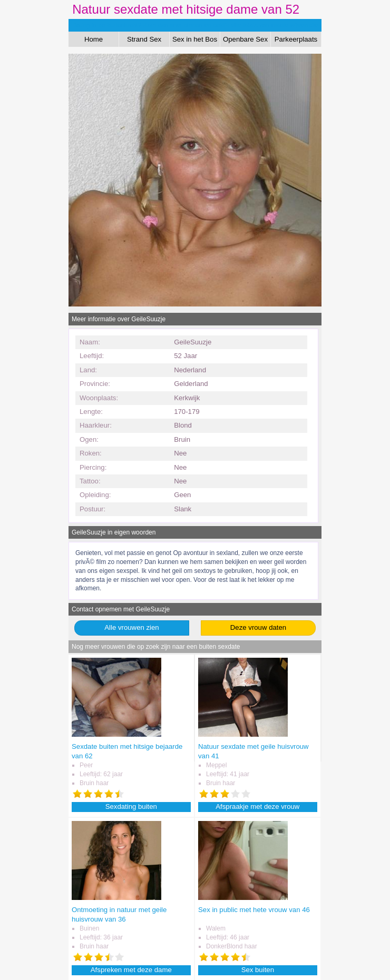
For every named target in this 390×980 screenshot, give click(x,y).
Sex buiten (258, 970)
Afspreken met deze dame (131, 970)
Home (94, 39)
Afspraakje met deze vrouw (257, 806)
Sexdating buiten (131, 806)
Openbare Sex (245, 39)
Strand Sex (144, 39)
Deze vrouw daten (258, 627)
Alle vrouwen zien (131, 627)
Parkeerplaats (296, 39)
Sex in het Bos (195, 39)
